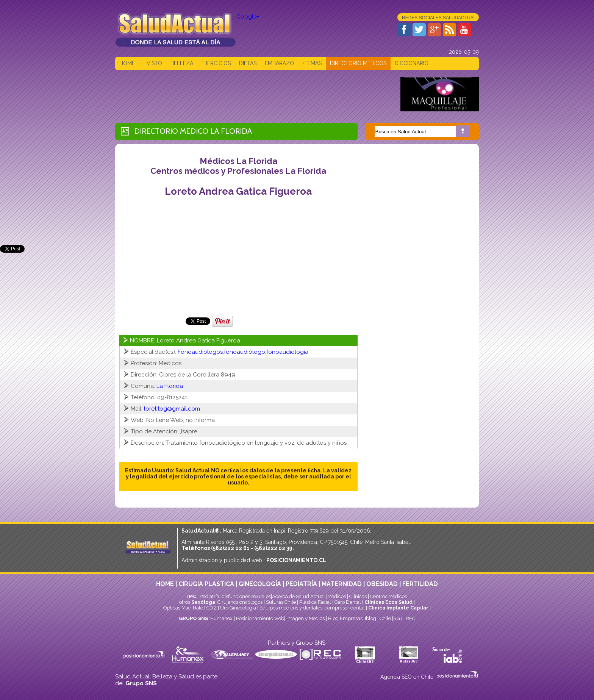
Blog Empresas (345, 618)
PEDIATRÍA (301, 584)
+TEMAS (312, 63)
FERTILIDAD (420, 584)
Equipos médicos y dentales (292, 608)
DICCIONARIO (412, 63)
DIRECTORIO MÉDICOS (358, 63)
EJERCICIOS (216, 63)
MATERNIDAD (342, 584)
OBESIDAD (382, 584)
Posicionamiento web (260, 618)
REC (410, 618)
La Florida (231, 131)
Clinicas (358, 596)
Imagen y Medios (306, 618)
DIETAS (248, 63)
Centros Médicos (388, 596)
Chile (385, 618)
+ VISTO (153, 63)
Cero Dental (348, 602)
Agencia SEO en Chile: (408, 677)
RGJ (398, 618)
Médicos (337, 596)
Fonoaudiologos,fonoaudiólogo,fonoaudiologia (243, 352)
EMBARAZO (279, 63)
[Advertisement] (253, 94)
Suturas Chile (281, 602)
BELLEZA (182, 63)
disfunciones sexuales (246, 596)
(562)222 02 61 (230, 548)
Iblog (370, 618)
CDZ (212, 608)
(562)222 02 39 (273, 548)
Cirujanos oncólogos (240, 602)
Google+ (248, 17)
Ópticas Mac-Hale (183, 608)
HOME (127, 63)
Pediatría (209, 596)
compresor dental (345, 608)
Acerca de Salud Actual (299, 596)
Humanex (221, 618)
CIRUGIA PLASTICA (206, 584)
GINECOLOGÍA (260, 584)
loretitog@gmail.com (172, 409)
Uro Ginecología (238, 608)
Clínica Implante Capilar (398, 608)
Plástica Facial (316, 602)
